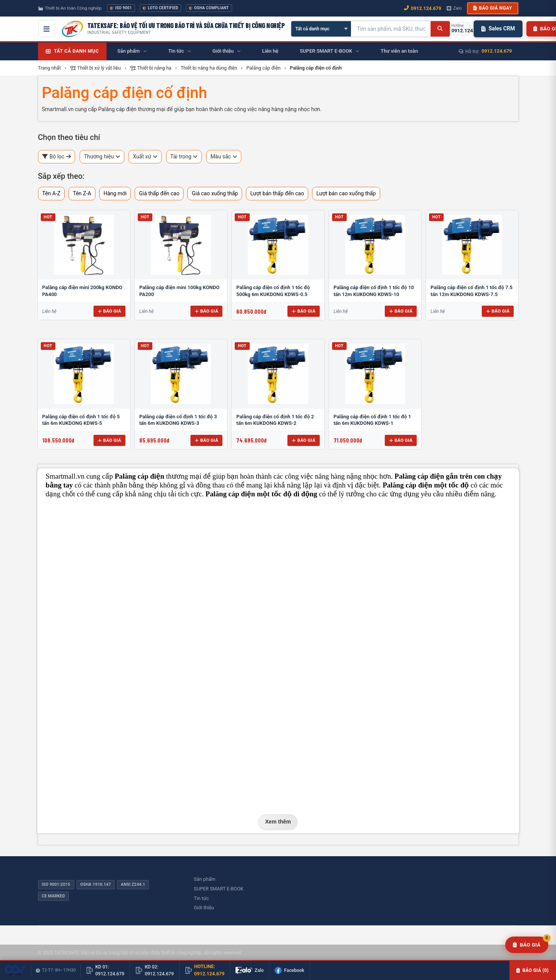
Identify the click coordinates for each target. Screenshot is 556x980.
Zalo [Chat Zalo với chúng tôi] (454, 8)
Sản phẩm (205, 879)
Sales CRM (498, 28)
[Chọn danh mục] (321, 29)
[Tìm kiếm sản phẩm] (391, 29)
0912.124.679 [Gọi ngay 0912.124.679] (423, 8)
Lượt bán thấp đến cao (277, 193)
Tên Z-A (82, 193)
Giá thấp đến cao (159, 193)
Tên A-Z (52, 193)
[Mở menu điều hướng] (47, 29)
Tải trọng (184, 157)
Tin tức (201, 898)
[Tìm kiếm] (440, 29)
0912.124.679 (497, 51)
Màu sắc (224, 157)
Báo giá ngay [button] (493, 8)
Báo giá (109, 311)
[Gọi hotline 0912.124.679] (463, 29)
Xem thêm (278, 822)
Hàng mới (115, 193)
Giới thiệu (204, 908)
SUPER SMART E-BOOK (219, 889)
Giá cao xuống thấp (215, 193)
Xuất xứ (145, 157)
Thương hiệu (102, 157)
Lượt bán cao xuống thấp (346, 193)
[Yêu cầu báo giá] (527, 945)
